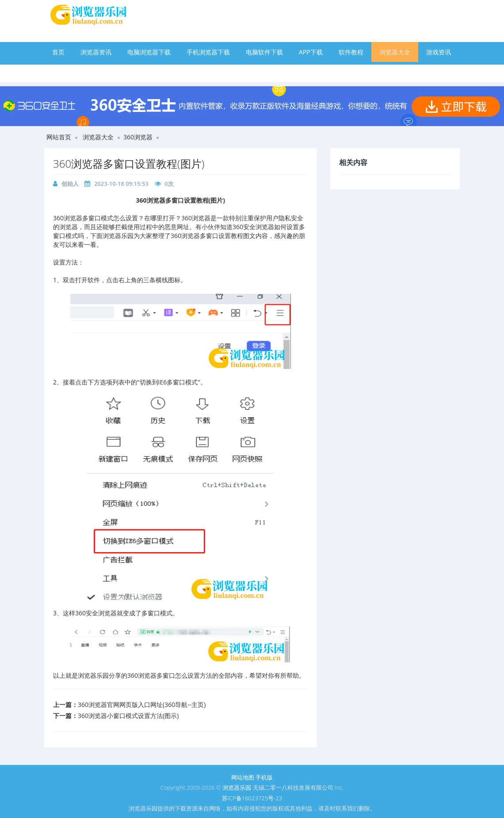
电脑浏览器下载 (149, 52)
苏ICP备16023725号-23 (252, 798)
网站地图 (243, 777)
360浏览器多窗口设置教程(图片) (129, 163)
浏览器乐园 (237, 787)
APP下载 (311, 52)
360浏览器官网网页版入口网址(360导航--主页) (142, 705)
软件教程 (351, 52)
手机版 (264, 777)
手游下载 (65, 72)
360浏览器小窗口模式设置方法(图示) (128, 716)
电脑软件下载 (264, 52)
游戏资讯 (439, 52)
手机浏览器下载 (208, 52)
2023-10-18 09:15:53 (121, 184)
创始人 (70, 184)
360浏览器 (138, 137)
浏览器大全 (395, 52)
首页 (58, 52)
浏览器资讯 (96, 52)
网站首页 (59, 137)
